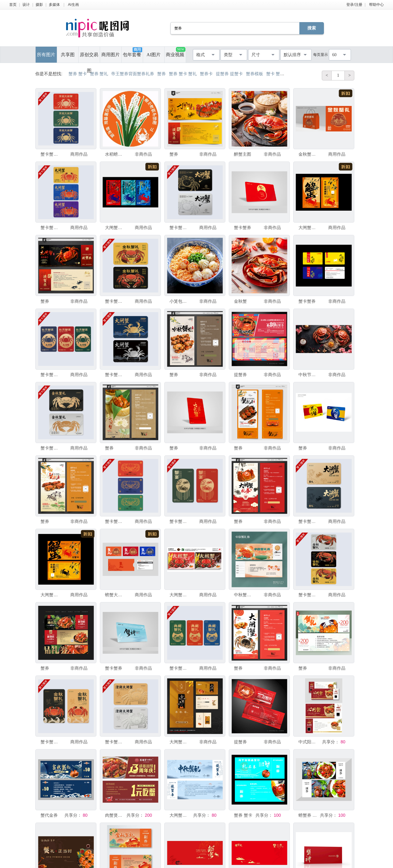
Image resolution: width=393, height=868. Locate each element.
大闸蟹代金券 (309, 228)
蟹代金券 (49, 815)
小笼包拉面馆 (180, 301)
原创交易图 (89, 57)
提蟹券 (240, 375)
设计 (26, 5)
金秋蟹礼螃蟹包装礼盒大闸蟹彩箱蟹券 (309, 154)
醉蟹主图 (243, 154)
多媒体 (54, 5)
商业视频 (175, 52)
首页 (13, 5)
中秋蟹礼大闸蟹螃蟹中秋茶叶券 (244, 595)
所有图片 (46, 55)
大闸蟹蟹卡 (180, 815)
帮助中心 (376, 5)
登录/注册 (354, 5)
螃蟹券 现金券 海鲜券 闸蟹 (309, 815)
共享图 (68, 55)
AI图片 (154, 55)
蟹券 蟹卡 (243, 815)
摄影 (39, 5)
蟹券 (174, 154)
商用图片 (111, 55)
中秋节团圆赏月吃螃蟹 (309, 375)
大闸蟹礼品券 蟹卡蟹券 (180, 742)
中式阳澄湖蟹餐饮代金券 (309, 742)
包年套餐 (132, 52)
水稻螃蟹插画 (115, 154)
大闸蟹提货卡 (115, 228)
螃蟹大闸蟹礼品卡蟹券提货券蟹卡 (115, 595)
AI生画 (73, 5)
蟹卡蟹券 (243, 228)
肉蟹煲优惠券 (115, 815)
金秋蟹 (240, 301)
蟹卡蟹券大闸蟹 (51, 154)
